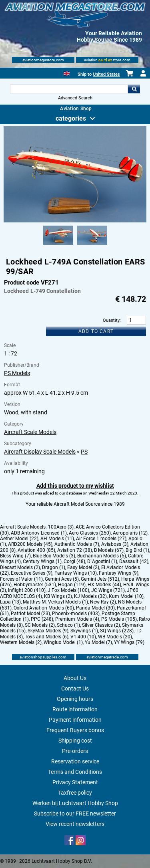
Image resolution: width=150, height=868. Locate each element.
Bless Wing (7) (15, 556)
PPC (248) (42, 619)
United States (106, 74)
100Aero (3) (61, 527)
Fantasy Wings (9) (119, 573)
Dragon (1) (54, 567)
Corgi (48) (74, 561)
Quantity (111, 320)
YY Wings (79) (129, 642)
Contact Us (75, 688)
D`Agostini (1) (102, 561)
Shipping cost (75, 741)
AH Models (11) (57, 539)
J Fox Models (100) (68, 590)
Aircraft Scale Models (30, 432)
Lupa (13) (10, 602)
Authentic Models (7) (77, 544)
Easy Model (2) (83, 567)
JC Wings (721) (108, 590)
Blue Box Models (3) (54, 556)
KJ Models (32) (90, 596)
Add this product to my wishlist (75, 486)
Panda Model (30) (95, 608)
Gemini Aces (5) (62, 579)
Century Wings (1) (42, 561)
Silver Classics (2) (101, 625)
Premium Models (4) (77, 619)
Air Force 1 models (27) (101, 539)
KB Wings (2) (58, 596)
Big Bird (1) (137, 550)
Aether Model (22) (19, 539)
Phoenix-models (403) (76, 614)
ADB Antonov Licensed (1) (39, 533)
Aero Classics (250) (90, 533)
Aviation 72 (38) (75, 550)
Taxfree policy (75, 793)
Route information (75, 709)
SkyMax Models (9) (48, 631)
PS (84, 452)
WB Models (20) (115, 637)
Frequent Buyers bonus (75, 730)
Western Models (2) (21, 642)
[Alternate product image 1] (58, 245)
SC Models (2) (40, 625)
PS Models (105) (119, 619)
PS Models (17, 373)
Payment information (75, 720)
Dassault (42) (134, 561)
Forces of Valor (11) (21, 579)
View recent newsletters (75, 824)
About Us (75, 678)
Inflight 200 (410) (27, 590)
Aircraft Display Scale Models (40, 452)
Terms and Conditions (75, 772)
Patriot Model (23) (30, 614)
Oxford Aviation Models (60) (44, 608)
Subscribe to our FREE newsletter (75, 813)
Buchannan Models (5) (102, 556)
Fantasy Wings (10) (76, 573)
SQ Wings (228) (117, 631)
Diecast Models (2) (20, 567)
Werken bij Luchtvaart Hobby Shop (75, 803)
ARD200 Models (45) (30, 544)
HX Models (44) (104, 585)
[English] (67, 73)
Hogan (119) (72, 585)
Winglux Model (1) (63, 642)
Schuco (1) (68, 625)
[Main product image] (75, 221)
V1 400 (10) (83, 637)
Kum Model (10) (126, 596)
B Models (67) (109, 550)
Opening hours (75, 699)
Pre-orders (75, 751)
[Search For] (69, 89)
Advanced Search (75, 98)
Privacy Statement (75, 782)
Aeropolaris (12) (130, 533)
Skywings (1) (84, 631)
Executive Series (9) (32, 573)
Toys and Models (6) (47, 637)
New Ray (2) (103, 602)
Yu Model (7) (98, 642)
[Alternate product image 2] (92, 245)
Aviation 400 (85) (36, 550)
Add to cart (96, 331)
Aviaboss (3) (115, 544)
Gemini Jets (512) (100, 579)
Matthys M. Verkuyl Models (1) (55, 602)
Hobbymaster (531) (35, 585)
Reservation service (75, 761)
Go (134, 89)
